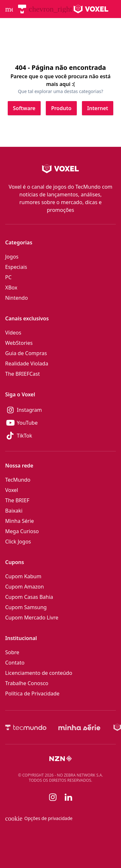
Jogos (12, 257)
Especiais (16, 267)
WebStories (19, 343)
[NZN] (61, 759)
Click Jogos (18, 542)
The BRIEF (17, 500)
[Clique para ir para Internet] (98, 108)
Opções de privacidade (39, 818)
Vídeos (13, 333)
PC (8, 277)
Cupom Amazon (25, 587)
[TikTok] (60, 436)
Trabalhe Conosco (27, 683)
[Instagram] (60, 410)
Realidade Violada (27, 363)
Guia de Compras (26, 353)
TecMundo (18, 480)
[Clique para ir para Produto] (61, 108)
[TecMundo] (22, 9)
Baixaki (14, 511)
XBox (11, 288)
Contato (15, 663)
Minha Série (20, 521)
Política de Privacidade (32, 693)
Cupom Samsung (26, 607)
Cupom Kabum (23, 576)
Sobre (12, 652)
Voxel (12, 490)
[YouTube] (60, 423)
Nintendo (16, 298)
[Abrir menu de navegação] (9, 9)
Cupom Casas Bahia (29, 597)
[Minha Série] (79, 727)
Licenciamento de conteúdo (39, 673)
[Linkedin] (68, 797)
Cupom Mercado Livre (32, 618)
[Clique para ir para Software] (24, 108)
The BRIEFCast (22, 374)
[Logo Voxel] (91, 9)
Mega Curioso (22, 531)
